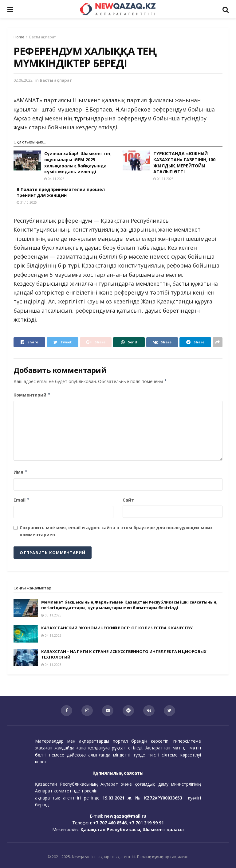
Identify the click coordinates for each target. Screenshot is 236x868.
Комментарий (32, 395)
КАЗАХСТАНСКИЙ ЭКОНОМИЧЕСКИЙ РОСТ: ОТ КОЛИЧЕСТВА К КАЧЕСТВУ (117, 628)
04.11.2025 (54, 179)
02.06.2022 (23, 80)
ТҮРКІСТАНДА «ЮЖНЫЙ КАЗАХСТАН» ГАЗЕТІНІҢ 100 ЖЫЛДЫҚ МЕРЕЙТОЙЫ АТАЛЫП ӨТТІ (184, 162)
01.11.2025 (163, 179)
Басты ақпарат (42, 37)
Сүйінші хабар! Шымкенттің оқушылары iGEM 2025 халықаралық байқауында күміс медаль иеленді (77, 162)
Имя (21, 472)
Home (19, 37)
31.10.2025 (27, 202)
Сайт (128, 500)
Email (22, 500)
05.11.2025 (51, 615)
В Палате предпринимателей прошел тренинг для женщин (61, 192)
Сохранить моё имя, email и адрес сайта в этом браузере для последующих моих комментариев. (116, 531)
